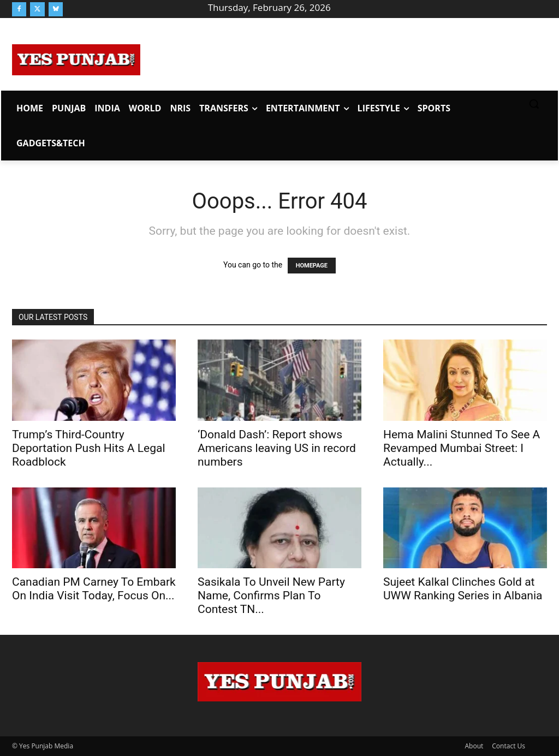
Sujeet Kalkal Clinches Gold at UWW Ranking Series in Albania (463, 589)
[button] (534, 104)
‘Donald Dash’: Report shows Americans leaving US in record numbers (277, 448)
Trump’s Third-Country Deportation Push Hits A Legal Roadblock (89, 448)
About (474, 746)
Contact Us (509, 746)
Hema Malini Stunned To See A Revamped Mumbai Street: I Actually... (462, 448)
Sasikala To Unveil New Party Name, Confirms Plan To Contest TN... (271, 596)
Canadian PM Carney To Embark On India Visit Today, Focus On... (94, 589)
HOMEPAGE (312, 266)
